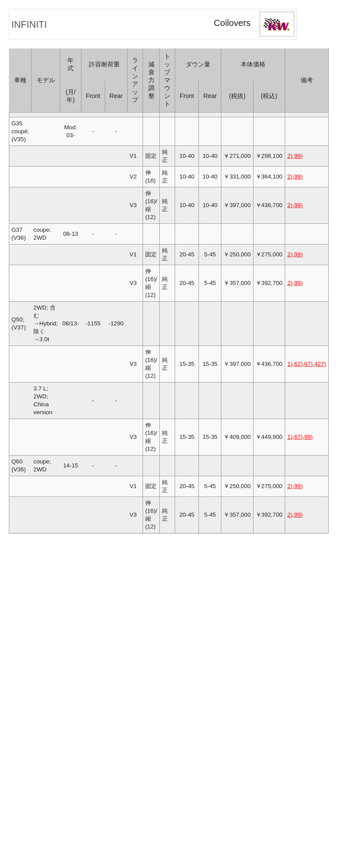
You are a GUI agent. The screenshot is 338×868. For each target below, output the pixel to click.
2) (290, 156)
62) (298, 364)
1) (290, 364)
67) (308, 364)
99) (298, 156)
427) (320, 364)
